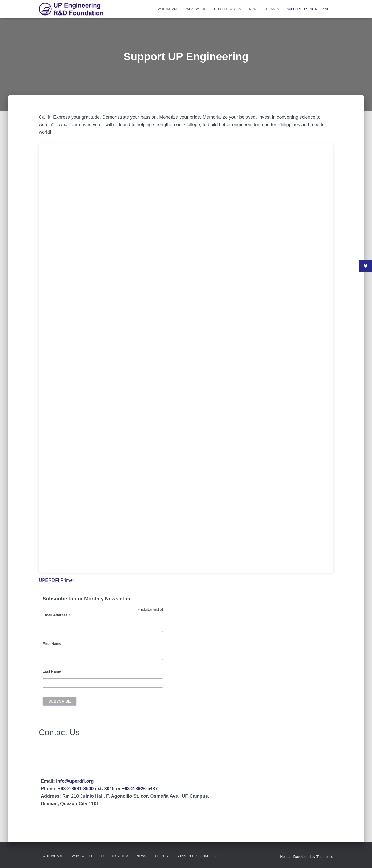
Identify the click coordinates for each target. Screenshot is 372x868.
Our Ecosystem (228, 9)
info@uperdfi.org (75, 781)
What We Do (196, 9)
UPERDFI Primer (56, 580)
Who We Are (168, 9)
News (254, 9)
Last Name (52, 671)
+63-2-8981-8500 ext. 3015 (86, 789)
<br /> (186, 358)
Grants (273, 9)
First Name (52, 644)
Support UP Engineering (308, 9)
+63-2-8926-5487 (140, 789)
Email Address (57, 615)
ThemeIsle (325, 857)
